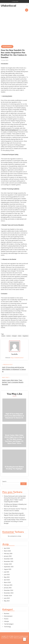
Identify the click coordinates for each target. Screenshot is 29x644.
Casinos (9, 336)
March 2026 (7, 551)
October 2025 (8, 564)
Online (20, 336)
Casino (3, 336)
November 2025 (9, 561)
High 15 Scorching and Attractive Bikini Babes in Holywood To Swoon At (14, 416)
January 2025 (8, 588)
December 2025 (8, 559)
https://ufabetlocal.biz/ (17, 358)
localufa (14, 354)
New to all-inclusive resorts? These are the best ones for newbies (15, 510)
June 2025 (7, 575)
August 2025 (8, 569)
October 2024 (8, 596)
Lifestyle (6, 621)
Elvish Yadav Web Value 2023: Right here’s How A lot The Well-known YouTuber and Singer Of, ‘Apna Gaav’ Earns (14, 439)
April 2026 (7, 548)
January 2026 (8, 556)
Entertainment (7, 47)
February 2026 (8, 554)
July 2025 (7, 572)
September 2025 (9, 567)
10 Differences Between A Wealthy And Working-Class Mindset (15, 505)
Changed (14, 336)
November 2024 (9, 593)
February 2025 (8, 585)
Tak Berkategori (9, 624)
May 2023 (7, 601)
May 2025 (7, 577)
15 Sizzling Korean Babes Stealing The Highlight (14, 468)
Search (4, 481)
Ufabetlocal (5, 6)
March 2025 (7, 582)
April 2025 (7, 580)
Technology (7, 627)
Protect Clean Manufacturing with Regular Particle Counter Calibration (14, 514)
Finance (6, 619)
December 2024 (8, 590)
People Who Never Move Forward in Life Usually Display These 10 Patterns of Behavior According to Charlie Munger (15, 521)
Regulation (25, 336)
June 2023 (7, 598)
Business (7, 613)
